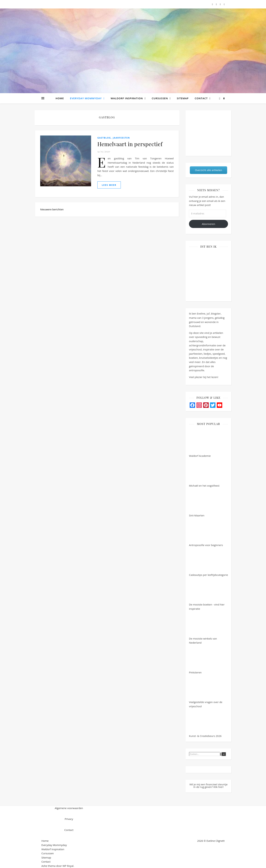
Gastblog (104, 138)
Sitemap (183, 98)
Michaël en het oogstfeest (204, 473)
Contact (201, 98)
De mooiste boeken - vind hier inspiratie (207, 594)
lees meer (109, 185)
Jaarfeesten (121, 138)
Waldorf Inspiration (127, 98)
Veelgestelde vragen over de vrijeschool (206, 691)
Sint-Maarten (202, 503)
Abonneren (208, 224)
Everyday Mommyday (86, 98)
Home (60, 98)
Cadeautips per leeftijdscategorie (208, 562)
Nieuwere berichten (52, 209)
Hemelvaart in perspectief (130, 144)
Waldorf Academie (202, 443)
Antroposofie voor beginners (206, 532)
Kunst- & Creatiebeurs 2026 (205, 723)
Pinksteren (202, 660)
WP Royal (68, 866)
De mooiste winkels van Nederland (203, 628)
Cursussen (160, 98)
